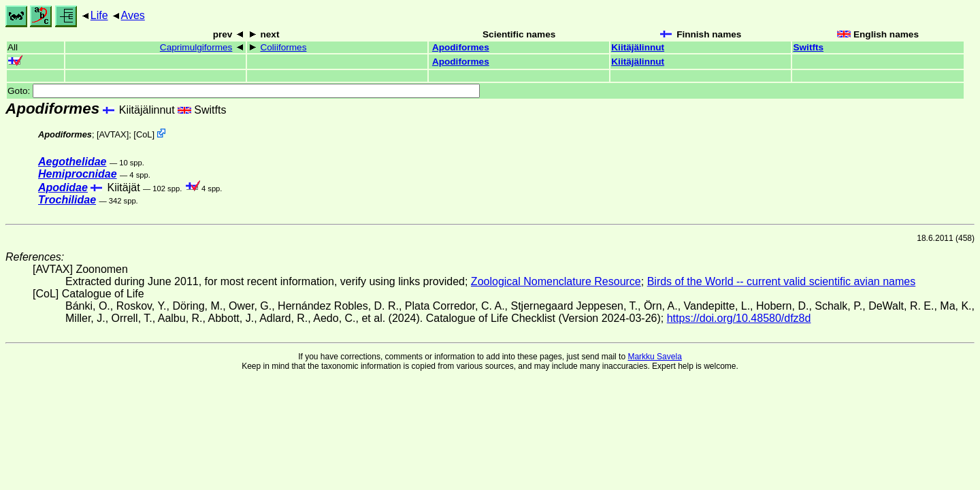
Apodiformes (461, 47)
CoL (144, 134)
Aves (133, 15)
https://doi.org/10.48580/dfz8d (739, 318)
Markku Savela (654, 357)
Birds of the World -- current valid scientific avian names (782, 281)
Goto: (244, 91)
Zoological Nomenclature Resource (556, 281)
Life (99, 15)
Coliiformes (283, 47)
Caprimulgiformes (196, 47)
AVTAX (113, 134)
